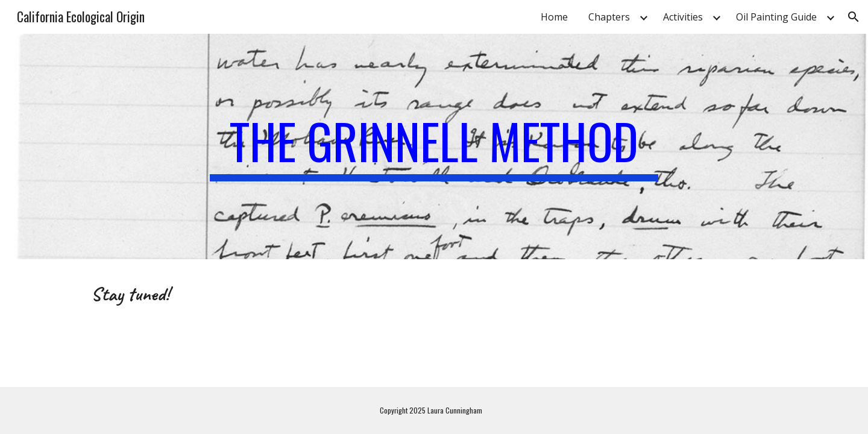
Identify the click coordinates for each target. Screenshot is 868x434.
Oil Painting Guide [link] (776, 17)
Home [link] (554, 17)
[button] (854, 17)
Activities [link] (683, 17)
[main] (434, 146)
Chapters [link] (609, 17)
